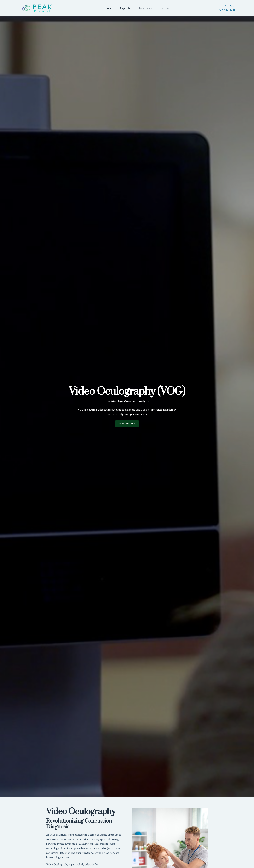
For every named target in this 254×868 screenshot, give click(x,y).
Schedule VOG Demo (127, 424)
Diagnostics (125, 8)
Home (109, 8)
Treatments (145, 8)
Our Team (164, 8)
